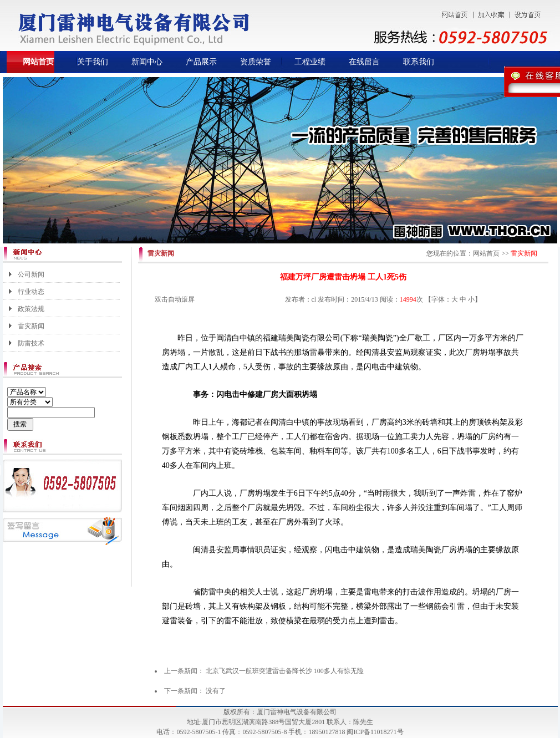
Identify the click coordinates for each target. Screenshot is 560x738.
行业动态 (31, 292)
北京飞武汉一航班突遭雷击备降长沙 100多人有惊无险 (285, 671)
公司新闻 (31, 274)
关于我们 (93, 62)
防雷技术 (31, 343)
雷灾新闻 (31, 326)
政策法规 (31, 309)
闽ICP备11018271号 (375, 732)
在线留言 (364, 62)
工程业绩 (310, 62)
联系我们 (419, 62)
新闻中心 (147, 62)
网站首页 (38, 62)
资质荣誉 (256, 62)
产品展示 (201, 62)
